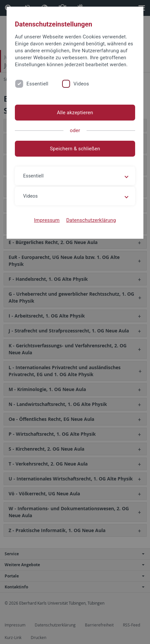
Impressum (47, 220)
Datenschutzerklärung (91, 220)
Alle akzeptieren (75, 113)
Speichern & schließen (75, 149)
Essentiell (37, 84)
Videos (81, 84)
